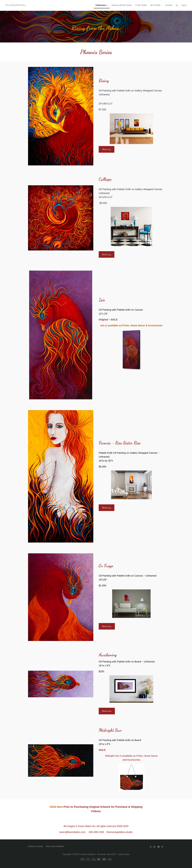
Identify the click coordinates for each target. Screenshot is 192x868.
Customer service (36, 846)
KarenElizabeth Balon (16, 5)
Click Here (56, 807)
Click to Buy (107, 149)
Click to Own (107, 626)
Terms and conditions (55, 846)
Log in (184, 5)
